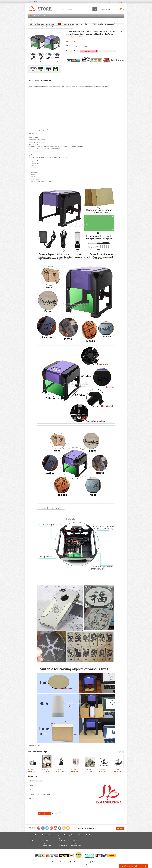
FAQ (84, 20)
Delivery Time (61, 843)
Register (110, 2)
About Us (31, 838)
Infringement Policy (77, 843)
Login (116, 2)
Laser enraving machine (42, 27)
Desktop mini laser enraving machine (62, 27)
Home (38, 20)
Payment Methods (62, 838)
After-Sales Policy (62, 846)
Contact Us (94, 20)
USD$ (36, 2)
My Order (103, 2)
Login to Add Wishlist (108, 51)
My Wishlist (96, 2)
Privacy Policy (76, 838)
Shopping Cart (115, 20)
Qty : (68, 51)
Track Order (74, 20)
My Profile (88, 2)
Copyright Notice (77, 846)
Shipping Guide (62, 841)
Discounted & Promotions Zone (55, 20)
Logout (122, 2)
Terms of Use (76, 841)
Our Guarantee (33, 843)
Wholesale (86, 862)
